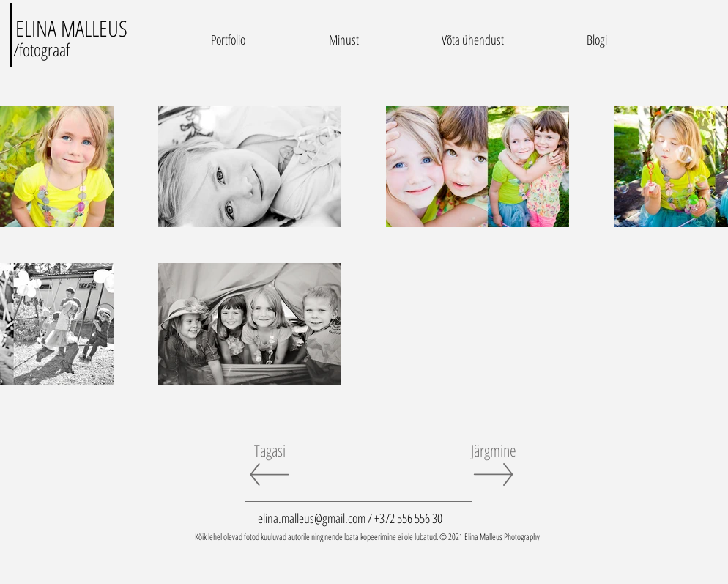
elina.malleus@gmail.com (312, 518)
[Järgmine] (494, 450)
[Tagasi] (270, 450)
